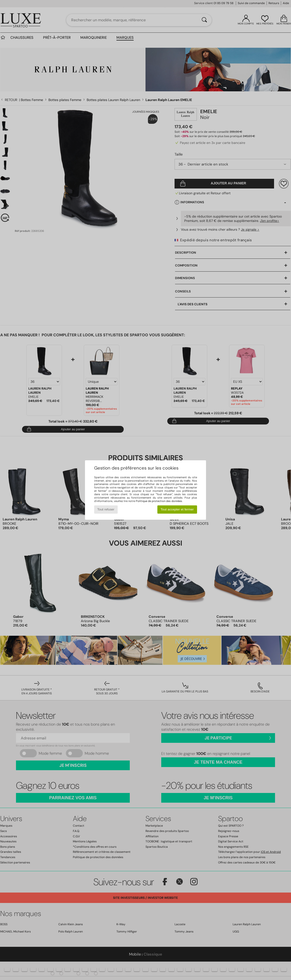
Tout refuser (106, 509)
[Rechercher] (204, 20)
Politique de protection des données (159, 501)
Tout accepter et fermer (177, 509)
